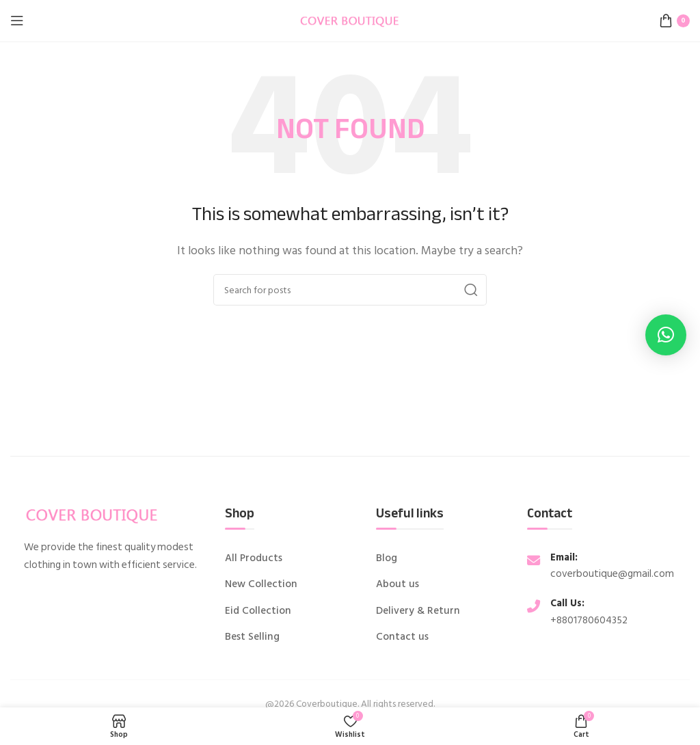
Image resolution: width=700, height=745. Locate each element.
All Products (254, 558)
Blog (387, 558)
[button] (666, 335)
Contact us (402, 637)
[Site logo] (350, 20)
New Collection (261, 584)
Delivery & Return (418, 611)
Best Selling (252, 637)
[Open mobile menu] (17, 21)
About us (398, 584)
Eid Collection (258, 611)
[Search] (350, 290)
